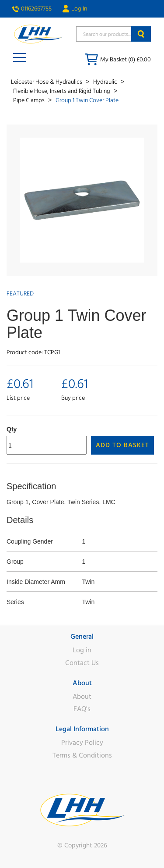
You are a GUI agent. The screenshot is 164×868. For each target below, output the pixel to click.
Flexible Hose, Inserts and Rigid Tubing (62, 91)
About (82, 697)
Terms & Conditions (82, 755)
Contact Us (82, 663)
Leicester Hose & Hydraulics (47, 82)
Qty (12, 429)
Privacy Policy (82, 743)
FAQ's (82, 709)
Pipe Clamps (30, 100)
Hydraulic (106, 82)
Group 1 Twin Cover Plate (87, 100)
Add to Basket (122, 445)
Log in (82, 650)
